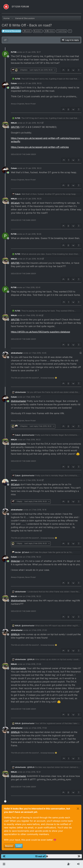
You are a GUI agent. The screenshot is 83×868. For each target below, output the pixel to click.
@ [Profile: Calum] (15, 203)
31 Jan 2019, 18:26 (33, 234)
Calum (14, 83)
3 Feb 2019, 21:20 (39, 630)
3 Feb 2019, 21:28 (33, 664)
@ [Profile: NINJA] (15, 634)
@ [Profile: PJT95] (15, 87)
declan (14, 480)
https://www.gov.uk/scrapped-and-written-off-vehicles (40, 147)
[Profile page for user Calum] (5, 85)
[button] (4, 864)
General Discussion (11, 31)
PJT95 (14, 52)
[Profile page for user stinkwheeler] (5, 355)
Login (19, 846)
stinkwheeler (17, 353)
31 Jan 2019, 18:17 (33, 52)
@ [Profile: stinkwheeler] (19, 401)
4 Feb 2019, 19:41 (33, 772)
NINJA (14, 123)
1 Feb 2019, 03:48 (33, 315)
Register (9, 846)
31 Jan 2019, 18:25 (34, 199)
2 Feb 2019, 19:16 (39, 510)
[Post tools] (79, 70)
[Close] (78, 809)
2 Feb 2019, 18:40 (34, 480)
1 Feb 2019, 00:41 (33, 287)
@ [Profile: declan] (15, 561)
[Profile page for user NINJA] (5, 125)
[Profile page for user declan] (5, 482)
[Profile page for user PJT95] (5, 54)
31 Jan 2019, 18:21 (33, 123)
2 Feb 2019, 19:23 (33, 557)
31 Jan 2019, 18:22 (34, 168)
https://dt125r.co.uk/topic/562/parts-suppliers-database (40, 332)
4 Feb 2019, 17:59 (39, 728)
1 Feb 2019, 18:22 (33, 440)
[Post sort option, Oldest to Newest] (5, 40)
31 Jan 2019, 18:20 (34, 83)
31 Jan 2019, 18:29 (34, 259)
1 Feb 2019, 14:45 (39, 353)
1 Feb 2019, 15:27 (33, 397)
